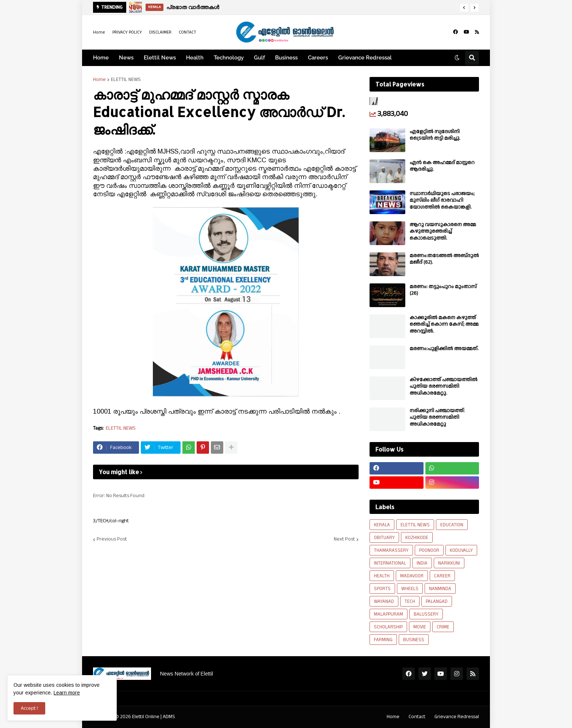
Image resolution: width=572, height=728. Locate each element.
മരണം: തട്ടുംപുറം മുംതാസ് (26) (443, 290)
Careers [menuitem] (318, 58)
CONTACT (188, 32)
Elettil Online (146, 717)
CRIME (443, 627)
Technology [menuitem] (229, 58)
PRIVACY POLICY (127, 32)
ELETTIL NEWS (126, 80)
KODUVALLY (461, 550)
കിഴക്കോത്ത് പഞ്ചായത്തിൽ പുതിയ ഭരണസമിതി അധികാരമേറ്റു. (444, 386)
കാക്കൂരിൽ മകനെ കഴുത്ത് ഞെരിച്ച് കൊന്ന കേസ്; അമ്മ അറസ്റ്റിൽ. (444, 324)
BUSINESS (414, 640)
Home (99, 32)
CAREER (442, 576)
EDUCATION (452, 525)
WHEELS (410, 589)
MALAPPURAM (389, 614)
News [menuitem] (126, 58)
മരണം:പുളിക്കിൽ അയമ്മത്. (444, 349)
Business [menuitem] (286, 58)
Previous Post (112, 539)
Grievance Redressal (457, 717)
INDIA (422, 563)
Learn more (67, 693)
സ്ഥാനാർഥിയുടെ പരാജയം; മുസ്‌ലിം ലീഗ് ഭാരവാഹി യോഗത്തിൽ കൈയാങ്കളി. (442, 200)
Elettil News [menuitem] (160, 58)
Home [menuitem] (101, 58)
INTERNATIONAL (390, 563)
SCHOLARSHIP (388, 627)
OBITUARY (384, 538)
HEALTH (382, 576)
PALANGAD (437, 601)
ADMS (169, 717)
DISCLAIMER (160, 32)
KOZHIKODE (417, 538)
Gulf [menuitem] (259, 58)
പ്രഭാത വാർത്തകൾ (193, 7)
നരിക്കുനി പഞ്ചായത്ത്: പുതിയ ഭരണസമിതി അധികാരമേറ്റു (437, 417)
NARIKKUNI (449, 563)
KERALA (382, 525)
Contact (417, 717)
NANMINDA (440, 589)
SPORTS (382, 589)
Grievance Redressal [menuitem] (365, 58)
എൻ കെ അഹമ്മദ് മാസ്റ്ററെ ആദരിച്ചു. (442, 166)
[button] (464, 8)
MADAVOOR (412, 576)
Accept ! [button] (29, 708)
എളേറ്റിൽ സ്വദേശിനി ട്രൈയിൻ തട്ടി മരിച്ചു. (435, 135)
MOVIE (420, 627)
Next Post (344, 539)
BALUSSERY (426, 614)
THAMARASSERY (391, 550)
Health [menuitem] (195, 58)
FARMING (383, 640)
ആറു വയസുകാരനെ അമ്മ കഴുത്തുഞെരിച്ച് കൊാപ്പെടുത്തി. (443, 231)
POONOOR (429, 550)
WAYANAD (384, 601)
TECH (410, 601)
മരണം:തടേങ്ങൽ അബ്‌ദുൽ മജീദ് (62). (444, 259)
